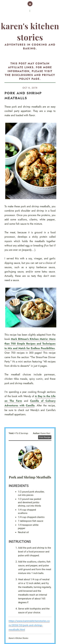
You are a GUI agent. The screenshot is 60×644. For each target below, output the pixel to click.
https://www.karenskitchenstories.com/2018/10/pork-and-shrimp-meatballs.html (29, 625)
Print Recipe (45, 437)
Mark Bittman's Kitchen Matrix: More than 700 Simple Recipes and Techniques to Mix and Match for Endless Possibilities (30, 344)
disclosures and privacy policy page (33, 77)
